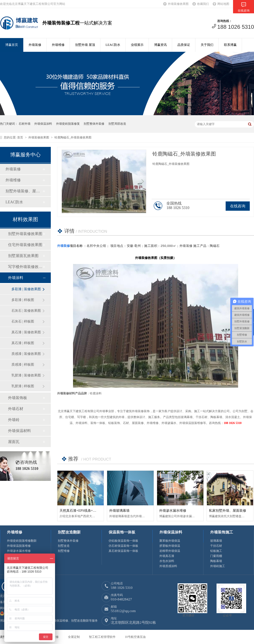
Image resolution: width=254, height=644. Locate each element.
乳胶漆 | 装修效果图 (26, 375)
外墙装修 (35, 45)
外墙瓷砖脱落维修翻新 (22, 541)
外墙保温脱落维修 (19, 546)
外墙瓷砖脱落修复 (68, 124)
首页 (21, 137)
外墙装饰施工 (222, 532)
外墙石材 (16, 409)
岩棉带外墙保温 (170, 551)
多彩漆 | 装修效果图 (26, 289)
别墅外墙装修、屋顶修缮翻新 (24, 191)
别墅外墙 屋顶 (85, 45)
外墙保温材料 (19, 431)
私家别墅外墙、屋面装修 (228, 511)
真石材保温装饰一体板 (123, 551)
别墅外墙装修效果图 (25, 234)
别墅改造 (64, 546)
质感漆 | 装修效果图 (26, 354)
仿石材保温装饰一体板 (123, 546)
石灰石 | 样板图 (23, 321)
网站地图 (223, 4)
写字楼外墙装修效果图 (25, 267)
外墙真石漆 (167, 556)
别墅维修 (64, 551)
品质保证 (184, 45)
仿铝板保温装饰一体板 (123, 541)
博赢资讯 (160, 45)
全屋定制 (74, 637)
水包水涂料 (167, 561)
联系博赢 (230, 45)
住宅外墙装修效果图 (25, 245)
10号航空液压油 (135, 637)
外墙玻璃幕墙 (119, 511)
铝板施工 (216, 551)
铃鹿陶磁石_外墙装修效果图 (73, 137)
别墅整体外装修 (94, 124)
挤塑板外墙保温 (170, 546)
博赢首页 (12, 45)
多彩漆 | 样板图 (23, 300)
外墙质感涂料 (168, 566)
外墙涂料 (16, 278)
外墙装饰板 (18, 398)
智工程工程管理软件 (103, 637)
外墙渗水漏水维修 (173, 511)
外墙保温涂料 (43, 124)
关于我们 (207, 45)
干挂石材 (216, 546)
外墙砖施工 (218, 566)
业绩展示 (137, 45)
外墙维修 (58, 45)
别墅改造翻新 (69, 532)
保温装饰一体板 (122, 532)
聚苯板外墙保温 (170, 541)
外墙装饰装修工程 (61, 23)
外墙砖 (14, 420)
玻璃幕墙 (216, 541)
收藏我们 (203, 4)
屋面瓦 (14, 442)
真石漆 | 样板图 (23, 343)
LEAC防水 (113, 45)
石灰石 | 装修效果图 (26, 311)
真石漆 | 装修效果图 (26, 332)
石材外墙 (25, 124)
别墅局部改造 (117, 124)
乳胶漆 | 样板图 (23, 386)
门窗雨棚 (216, 556)
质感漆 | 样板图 (23, 364)
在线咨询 (238, 206)
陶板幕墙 (216, 561)
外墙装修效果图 (178, 4)
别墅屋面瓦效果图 (23, 256)
